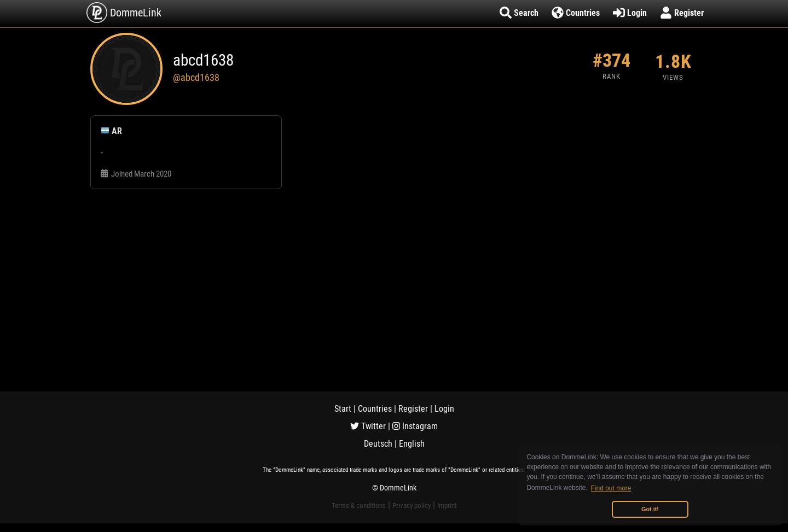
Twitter (368, 426)
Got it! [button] (650, 509)
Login (444, 409)
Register (413, 409)
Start (343, 409)
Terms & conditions (359, 505)
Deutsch (378, 444)
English (412, 444)
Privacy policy (412, 505)
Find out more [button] (611, 488)
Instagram (415, 426)
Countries (375, 409)
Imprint (447, 505)
